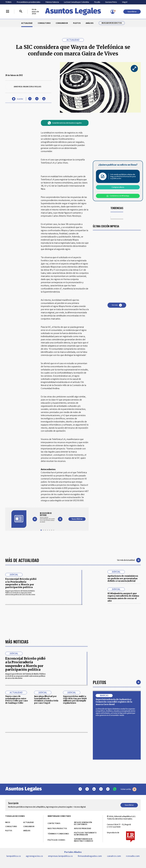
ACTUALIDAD (27, 23)
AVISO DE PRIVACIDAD (83, 828)
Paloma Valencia (52, 2)
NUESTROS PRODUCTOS (57, 828)
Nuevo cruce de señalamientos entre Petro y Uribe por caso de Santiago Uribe (17, 700)
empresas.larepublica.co (60, 856)
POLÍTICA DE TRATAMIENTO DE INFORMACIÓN (85, 834)
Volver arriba (129, 789)
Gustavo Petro (111, 2)
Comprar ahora (118, 187)
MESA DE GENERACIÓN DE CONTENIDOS (83, 823)
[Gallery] (47, 517)
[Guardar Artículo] (17, 99)
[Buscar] (21, 12)
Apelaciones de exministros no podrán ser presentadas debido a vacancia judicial (123, 578)
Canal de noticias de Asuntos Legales (65, 123)
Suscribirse (132, 12)
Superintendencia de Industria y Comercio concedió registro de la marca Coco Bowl (114, 702)
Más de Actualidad (22, 560)
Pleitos (99, 682)
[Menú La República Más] (8, 12)
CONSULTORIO (44, 23)
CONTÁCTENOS (54, 823)
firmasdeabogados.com (90, 856)
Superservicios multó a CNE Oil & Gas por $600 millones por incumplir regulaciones (75, 700)
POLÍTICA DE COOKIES (56, 840)
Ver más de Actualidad (129, 560)
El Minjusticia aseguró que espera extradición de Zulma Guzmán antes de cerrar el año (123, 597)
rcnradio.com (133, 856)
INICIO (8, 822)
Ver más (117, 305)
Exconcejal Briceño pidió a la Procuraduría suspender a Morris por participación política (21, 583)
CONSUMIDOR (62, 23)
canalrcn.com (114, 856)
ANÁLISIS (90, 23)
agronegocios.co (34, 856)
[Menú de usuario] (113, 12)
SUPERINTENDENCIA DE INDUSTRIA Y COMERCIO (84, 840)
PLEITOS (77, 23)
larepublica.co (14, 856)
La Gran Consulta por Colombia (76, 2)
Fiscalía (97, 2)
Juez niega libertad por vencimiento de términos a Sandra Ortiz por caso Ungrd (46, 700)
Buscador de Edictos (112, 23)
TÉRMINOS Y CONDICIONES (58, 834)
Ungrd (125, 2)
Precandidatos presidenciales (29, 2)
